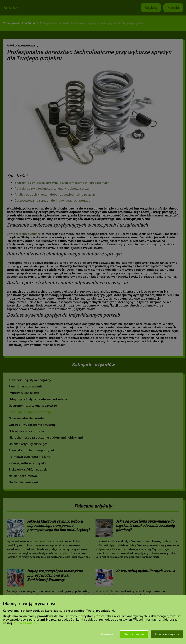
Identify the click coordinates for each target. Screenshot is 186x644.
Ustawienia (106, 634)
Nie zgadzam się (134, 634)
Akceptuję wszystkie (167, 634)
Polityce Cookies (25, 623)
